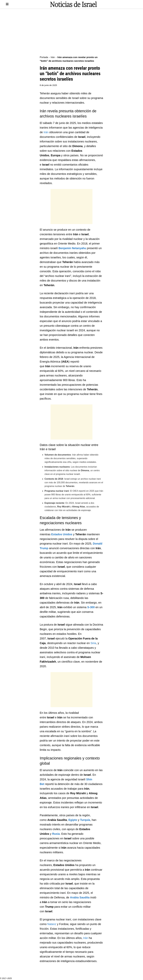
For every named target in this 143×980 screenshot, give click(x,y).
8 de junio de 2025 (48, 85)
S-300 (91, 607)
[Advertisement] (71, 32)
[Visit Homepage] (73, 4)
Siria (93, 643)
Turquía (85, 820)
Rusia (56, 834)
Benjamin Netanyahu (72, 248)
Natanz (52, 924)
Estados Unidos (62, 534)
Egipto (73, 820)
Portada (44, 57)
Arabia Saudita (80, 897)
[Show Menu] (7, 4)
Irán (53, 57)
